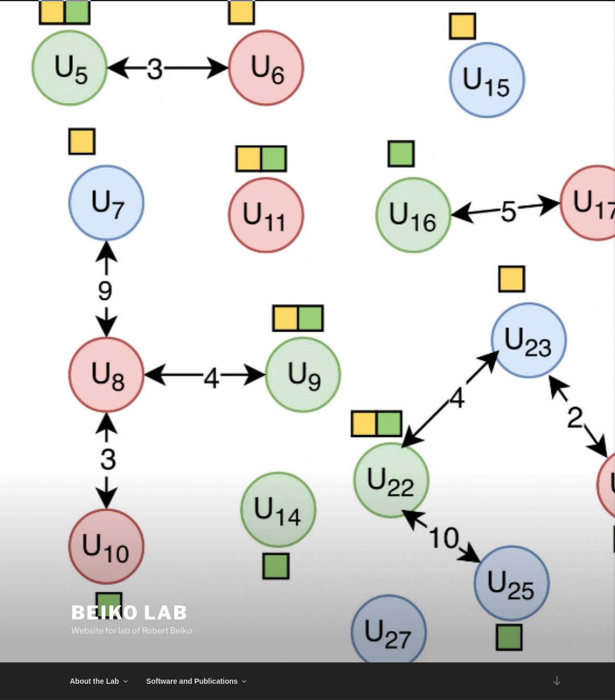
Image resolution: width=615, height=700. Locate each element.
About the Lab (100, 681)
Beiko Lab (130, 613)
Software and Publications (197, 681)
